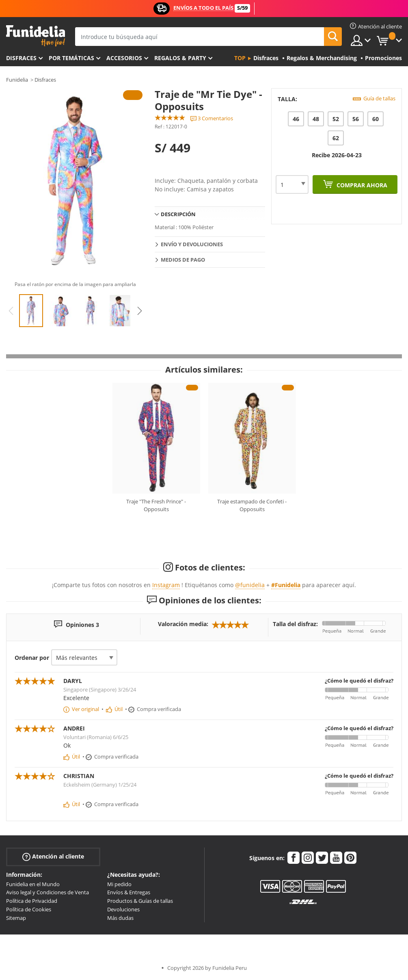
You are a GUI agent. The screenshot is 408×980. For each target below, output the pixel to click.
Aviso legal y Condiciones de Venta (47, 892)
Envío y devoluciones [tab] (192, 244)
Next (140, 311)
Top (240, 58)
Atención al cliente (53, 856)
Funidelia (17, 80)
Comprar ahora (361, 185)
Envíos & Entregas (129, 892)
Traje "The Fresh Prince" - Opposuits (156, 505)
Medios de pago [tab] (183, 260)
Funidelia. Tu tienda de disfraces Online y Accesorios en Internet (36, 36)
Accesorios (124, 58)
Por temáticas (71, 58)
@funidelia (250, 585)
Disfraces (21, 58)
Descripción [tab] (178, 214)
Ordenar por (32, 658)
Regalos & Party (180, 58)
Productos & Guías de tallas (140, 901)
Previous (11, 311)
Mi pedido (119, 884)
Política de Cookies (29, 909)
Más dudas (120, 918)
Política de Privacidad (32, 901)
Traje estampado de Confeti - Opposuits (252, 505)
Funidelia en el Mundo (33, 884)
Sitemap (16, 918)
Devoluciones (123, 909)
